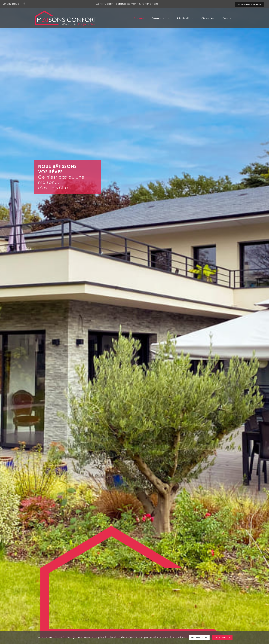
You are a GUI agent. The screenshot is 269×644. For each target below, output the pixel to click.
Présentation (161, 18)
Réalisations (185, 18)
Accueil (139, 18)
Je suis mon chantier (249, 4)
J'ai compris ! (222, 637)
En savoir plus (199, 637)
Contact (228, 18)
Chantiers (208, 18)
